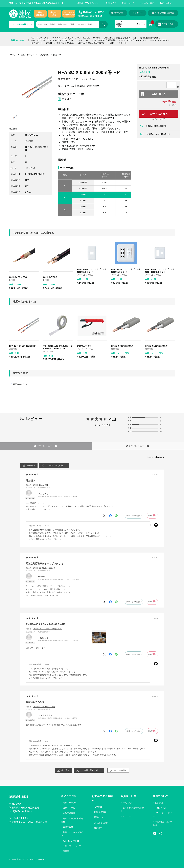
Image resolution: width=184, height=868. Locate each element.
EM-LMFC (108, 38)
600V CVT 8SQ (50, 277)
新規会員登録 (100, 812)
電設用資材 (68, 827)
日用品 (66, 851)
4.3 (113, 419)
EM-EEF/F (69, 38)
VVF (59, 38)
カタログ (67, 99)
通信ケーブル (69, 808)
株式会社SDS (19, 797)
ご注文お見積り (167, 24)
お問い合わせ (166, 3)
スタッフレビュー (138, 446)
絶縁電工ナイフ (84, 346)
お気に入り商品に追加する (156, 126)
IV (53, 38)
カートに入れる (159, 114)
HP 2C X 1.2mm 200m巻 (156, 346)
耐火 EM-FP (37, 43)
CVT (33, 38)
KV (87, 40)
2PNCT (55, 40)
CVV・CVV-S (126, 40)
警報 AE (60, 43)
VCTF (65, 40)
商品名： (37, 485)
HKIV (80, 40)
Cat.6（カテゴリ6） (119, 43)
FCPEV (164, 40)
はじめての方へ (118, 13)
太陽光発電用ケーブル (126, 38)
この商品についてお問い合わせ (158, 134)
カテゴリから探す (22, 24)
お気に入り (128, 803)
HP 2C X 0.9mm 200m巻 (122, 346)
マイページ (128, 816)
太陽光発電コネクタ (149, 38)
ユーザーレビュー (46, 446)
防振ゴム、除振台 (71, 841)
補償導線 (112, 40)
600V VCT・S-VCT (40, 40)
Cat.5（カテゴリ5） (97, 43)
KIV (73, 40)
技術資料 (98, 828)
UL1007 (71, 43)
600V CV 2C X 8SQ (18, 277)
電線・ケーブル (70, 803)
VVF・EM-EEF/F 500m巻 (89, 38)
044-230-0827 (94, 12)
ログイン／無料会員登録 (163, 13)
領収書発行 (138, 13)
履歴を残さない (20, 384)
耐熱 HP (49, 43)
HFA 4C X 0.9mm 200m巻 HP (23, 346)
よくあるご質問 (147, 3)
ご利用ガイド (110, 3)
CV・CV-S (44, 38)
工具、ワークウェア (72, 846)
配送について (128, 3)
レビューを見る (89, 79)
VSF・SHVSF (98, 40)
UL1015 (81, 43)
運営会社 (159, 803)
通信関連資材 (69, 813)
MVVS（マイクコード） (146, 40)
